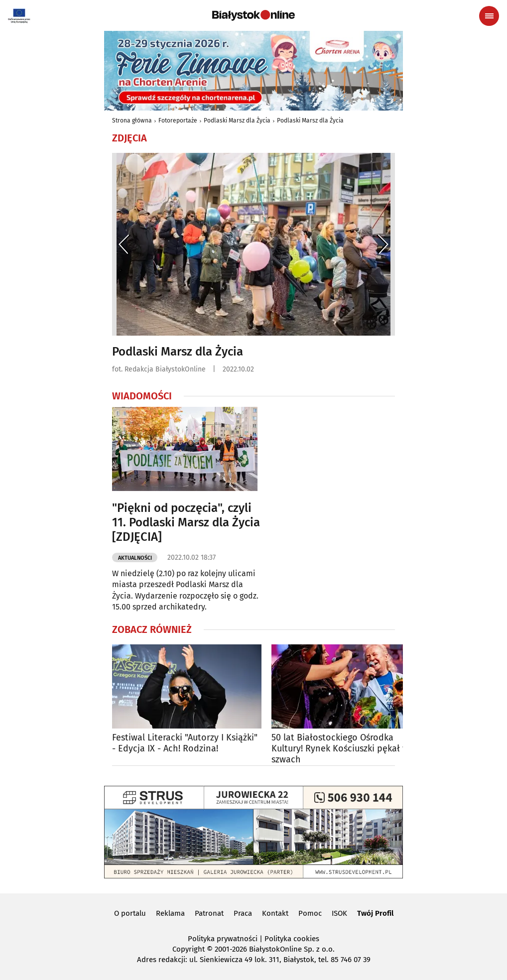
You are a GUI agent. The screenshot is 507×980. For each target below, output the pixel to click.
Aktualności (135, 558)
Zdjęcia (129, 138)
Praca (243, 913)
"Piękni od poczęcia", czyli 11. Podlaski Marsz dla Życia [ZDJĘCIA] (186, 522)
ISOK (339, 913)
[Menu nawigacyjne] (489, 16)
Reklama (170, 913)
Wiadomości (142, 396)
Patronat (209, 913)
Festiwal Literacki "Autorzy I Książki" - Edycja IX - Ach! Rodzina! (185, 743)
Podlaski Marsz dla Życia (237, 121)
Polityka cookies (292, 939)
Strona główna (132, 121)
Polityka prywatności (223, 939)
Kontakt (275, 913)
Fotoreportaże (178, 121)
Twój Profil (375, 913)
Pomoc (310, 913)
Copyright (189, 949)
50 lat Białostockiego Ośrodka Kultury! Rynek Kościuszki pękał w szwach (340, 748)
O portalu (130, 913)
